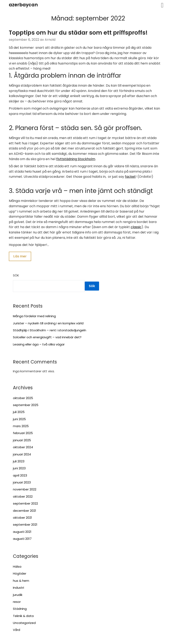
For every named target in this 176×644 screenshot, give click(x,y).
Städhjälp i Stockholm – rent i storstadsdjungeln (50, 331)
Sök (16, 276)
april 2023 (20, 476)
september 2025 (26, 405)
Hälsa (17, 567)
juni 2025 (19, 419)
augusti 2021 (22, 532)
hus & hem (21, 581)
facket (130, 177)
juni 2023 (19, 469)
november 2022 (25, 490)
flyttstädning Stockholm (76, 159)
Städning (20, 609)
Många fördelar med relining (34, 316)
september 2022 (25, 504)
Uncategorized (24, 623)
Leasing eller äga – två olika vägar (39, 345)
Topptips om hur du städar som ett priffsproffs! (78, 33)
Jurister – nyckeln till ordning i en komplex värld (48, 323)
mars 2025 (21, 426)
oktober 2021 (22, 518)
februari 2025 (23, 433)
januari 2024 (22, 454)
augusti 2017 (22, 539)
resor (17, 602)
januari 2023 (22, 483)
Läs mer (20, 256)
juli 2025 (19, 412)
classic (136, 227)
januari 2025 (22, 440)
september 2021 (25, 525)
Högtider (20, 574)
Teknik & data (23, 616)
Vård (17, 630)
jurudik (18, 595)
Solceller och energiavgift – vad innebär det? (47, 338)
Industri (18, 588)
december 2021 (25, 511)
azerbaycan (23, 5)
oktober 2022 (23, 497)
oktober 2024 (23, 448)
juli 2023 (19, 462)
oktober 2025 (23, 398)
